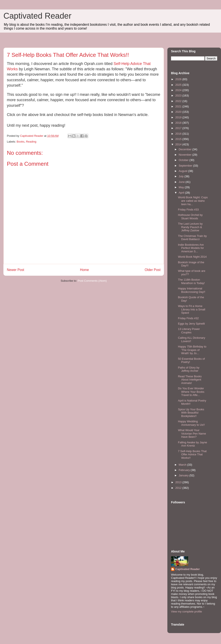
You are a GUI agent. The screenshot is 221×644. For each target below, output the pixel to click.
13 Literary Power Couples (189, 331)
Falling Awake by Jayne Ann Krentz (192, 444)
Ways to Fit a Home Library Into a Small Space (191, 309)
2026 (179, 79)
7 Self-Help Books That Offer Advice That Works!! (192, 454)
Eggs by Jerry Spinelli (191, 324)
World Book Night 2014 (192, 257)
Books (21, 142)
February (185, 470)
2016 (179, 134)
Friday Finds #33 (188, 210)
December (186, 149)
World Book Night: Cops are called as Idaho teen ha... (193, 201)
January (184, 475)
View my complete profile (186, 612)
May (182, 187)
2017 (179, 128)
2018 (179, 123)
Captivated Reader (37, 16)
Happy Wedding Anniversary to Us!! (191, 423)
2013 (179, 482)
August (183, 171)
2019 (179, 117)
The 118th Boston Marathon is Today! (191, 281)
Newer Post (16, 270)
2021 (179, 106)
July (182, 176)
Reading (31, 142)
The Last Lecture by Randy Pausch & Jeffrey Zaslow (190, 227)
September (186, 166)
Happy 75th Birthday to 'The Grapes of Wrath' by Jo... (192, 350)
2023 (179, 96)
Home (85, 270)
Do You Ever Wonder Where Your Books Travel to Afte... (191, 392)
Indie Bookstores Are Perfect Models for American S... (191, 248)
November (186, 155)
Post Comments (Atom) (92, 281)
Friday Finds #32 (188, 318)
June (182, 182)
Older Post (153, 270)
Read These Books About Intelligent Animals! (190, 380)
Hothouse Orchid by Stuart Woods (190, 217)
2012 (179, 488)
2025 (179, 85)
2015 (179, 139)
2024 (179, 90)
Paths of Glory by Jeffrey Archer (189, 369)
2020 (179, 112)
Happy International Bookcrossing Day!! (191, 290)
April (182, 193)
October (184, 160)
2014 (179, 144)
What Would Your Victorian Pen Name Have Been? (192, 433)
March (183, 465)
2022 (179, 101)
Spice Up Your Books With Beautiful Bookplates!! (191, 413)
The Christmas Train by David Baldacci (192, 238)
